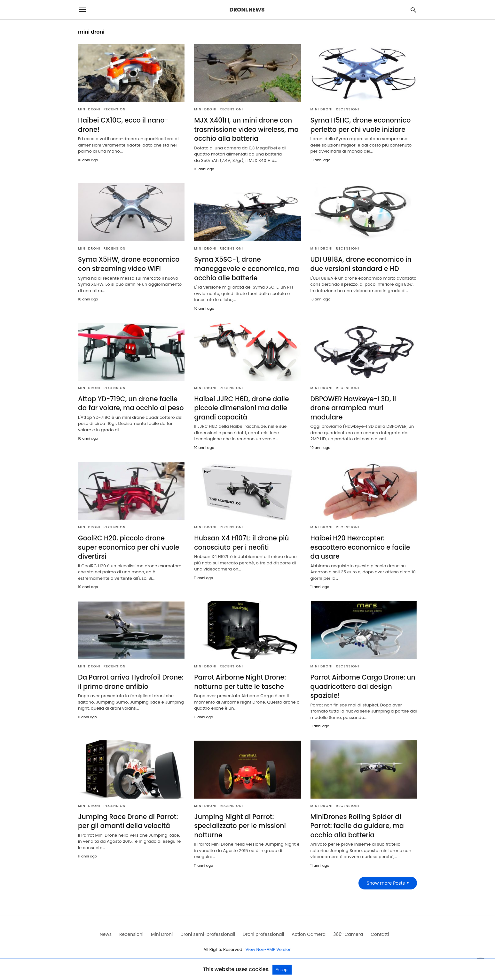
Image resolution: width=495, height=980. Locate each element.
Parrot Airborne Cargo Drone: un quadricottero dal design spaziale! (362, 684)
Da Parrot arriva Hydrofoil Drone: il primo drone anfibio (130, 680)
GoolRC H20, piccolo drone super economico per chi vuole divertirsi (130, 546)
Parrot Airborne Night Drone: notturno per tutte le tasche (239, 680)
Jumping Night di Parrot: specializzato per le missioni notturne (239, 823)
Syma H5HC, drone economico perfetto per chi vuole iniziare (360, 125)
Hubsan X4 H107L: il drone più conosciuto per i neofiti (241, 541)
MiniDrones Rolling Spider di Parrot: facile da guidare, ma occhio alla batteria (356, 823)
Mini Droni (89, 109)
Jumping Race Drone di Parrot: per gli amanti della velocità (127, 818)
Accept (282, 970)
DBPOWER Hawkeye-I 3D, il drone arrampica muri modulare (363, 402)
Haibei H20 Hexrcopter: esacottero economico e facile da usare (359, 546)
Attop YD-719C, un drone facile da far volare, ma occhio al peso (130, 402)
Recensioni (115, 109)
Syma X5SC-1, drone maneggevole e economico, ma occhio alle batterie (245, 268)
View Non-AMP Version (269, 946)
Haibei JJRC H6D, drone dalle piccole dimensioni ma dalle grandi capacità (241, 407)
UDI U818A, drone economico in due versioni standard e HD (360, 264)
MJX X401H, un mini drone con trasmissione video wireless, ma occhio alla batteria (245, 129)
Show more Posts (386, 880)
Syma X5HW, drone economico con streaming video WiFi (128, 264)
